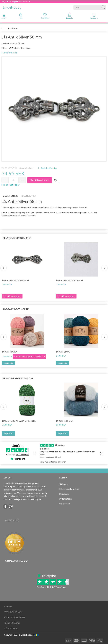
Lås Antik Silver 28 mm (69, 280)
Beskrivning (10, 196)
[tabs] (94, 17)
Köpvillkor (11, 629)
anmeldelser (26, 168)
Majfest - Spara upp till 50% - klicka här (16, 2)
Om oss (8, 606)
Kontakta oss (12, 623)
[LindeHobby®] (12, 7)
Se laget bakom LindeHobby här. (28, 499)
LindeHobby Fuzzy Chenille (19, 421)
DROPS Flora (10, 352)
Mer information (9, 53)
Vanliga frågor (13, 612)
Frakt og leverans (15, 617)
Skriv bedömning (49, 168)
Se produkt (9, 363)
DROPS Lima (63, 352)
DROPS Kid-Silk (65, 421)
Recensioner (28, 196)
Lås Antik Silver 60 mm (15, 280)
